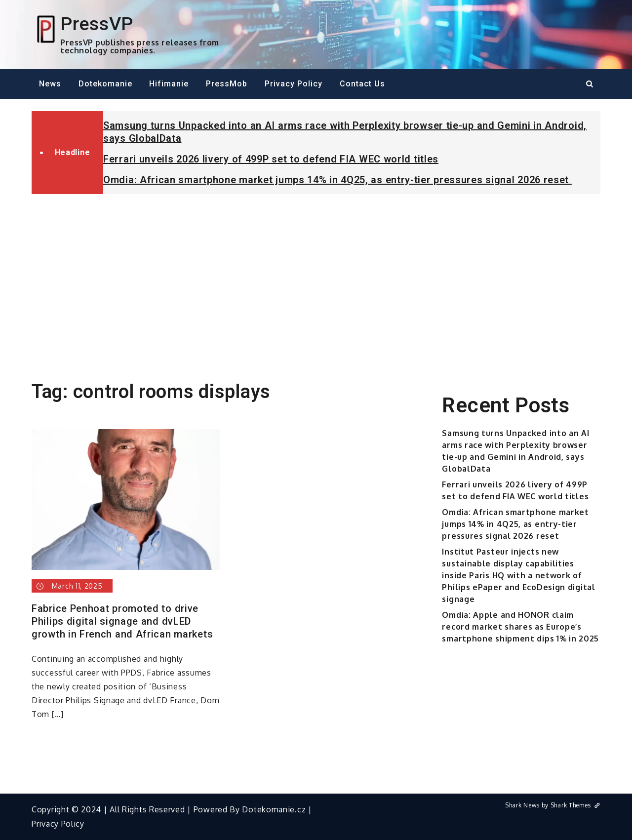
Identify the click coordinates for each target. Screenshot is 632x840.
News (50, 84)
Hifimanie (169, 84)
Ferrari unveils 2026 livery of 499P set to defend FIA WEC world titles (271, 159)
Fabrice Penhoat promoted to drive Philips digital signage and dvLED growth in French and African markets (122, 621)
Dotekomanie (105, 84)
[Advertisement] (316, 276)
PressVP (97, 24)
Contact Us (362, 84)
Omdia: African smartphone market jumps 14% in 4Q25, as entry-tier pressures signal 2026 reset (337, 180)
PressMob (227, 84)
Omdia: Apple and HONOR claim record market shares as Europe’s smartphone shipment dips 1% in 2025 (520, 627)
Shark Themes (575, 805)
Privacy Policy (294, 84)
